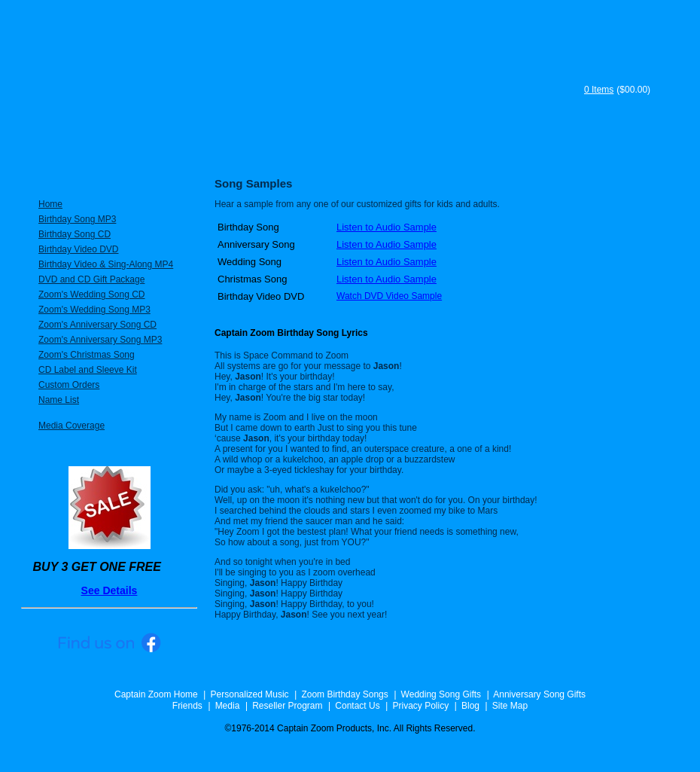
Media (228, 706)
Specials (212, 149)
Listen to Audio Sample (387, 227)
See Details (110, 590)
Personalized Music (96, 149)
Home (50, 204)
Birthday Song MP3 (77, 219)
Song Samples (617, 149)
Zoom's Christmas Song (87, 355)
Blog (470, 706)
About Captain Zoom (323, 149)
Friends (187, 706)
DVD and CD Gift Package (91, 279)
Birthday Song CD (75, 234)
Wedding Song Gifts (441, 694)
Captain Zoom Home (156, 694)
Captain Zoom (293, 77)
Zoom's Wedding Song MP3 (94, 310)
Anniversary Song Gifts (539, 694)
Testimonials (444, 149)
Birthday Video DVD (79, 249)
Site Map (510, 706)
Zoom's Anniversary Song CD (97, 325)
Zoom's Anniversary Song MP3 (100, 340)
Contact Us (357, 706)
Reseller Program (287, 706)
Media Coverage (72, 426)
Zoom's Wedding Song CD (91, 294)
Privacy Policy (420, 706)
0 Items (599, 90)
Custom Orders (69, 385)
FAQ (524, 149)
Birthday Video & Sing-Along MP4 (106, 264)
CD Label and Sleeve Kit (88, 370)
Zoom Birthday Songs (344, 694)
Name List (59, 400)
